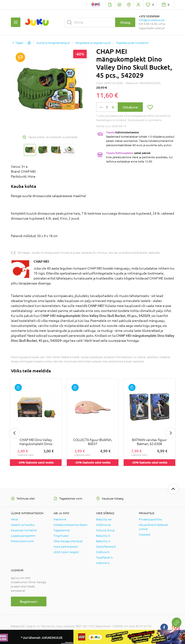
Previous (14, 433)
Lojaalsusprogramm (23, 536)
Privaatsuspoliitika (150, 519)
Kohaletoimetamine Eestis (70, 525)
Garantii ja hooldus (23, 525)
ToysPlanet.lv (105, 558)
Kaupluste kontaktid (24, 530)
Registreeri (29, 601)
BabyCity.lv (103, 541)
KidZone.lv (103, 563)
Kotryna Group (105, 530)
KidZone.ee (104, 525)
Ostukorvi (130, 107)
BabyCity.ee (104, 519)
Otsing (125, 22)
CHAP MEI (41, 261)
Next (171, 433)
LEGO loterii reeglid (66, 552)
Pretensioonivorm (22, 541)
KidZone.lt (103, 552)
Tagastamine (62, 530)
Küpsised (144, 535)
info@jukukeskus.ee (152, 20)
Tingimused (61, 536)
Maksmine (60, 519)
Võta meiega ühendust (68, 541)
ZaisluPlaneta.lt (106, 547)
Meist (14, 519)
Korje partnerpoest (66, 547)
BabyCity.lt (103, 536)
